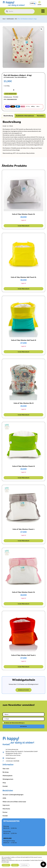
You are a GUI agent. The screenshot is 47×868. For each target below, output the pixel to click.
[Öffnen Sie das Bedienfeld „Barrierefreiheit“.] (43, 864)
